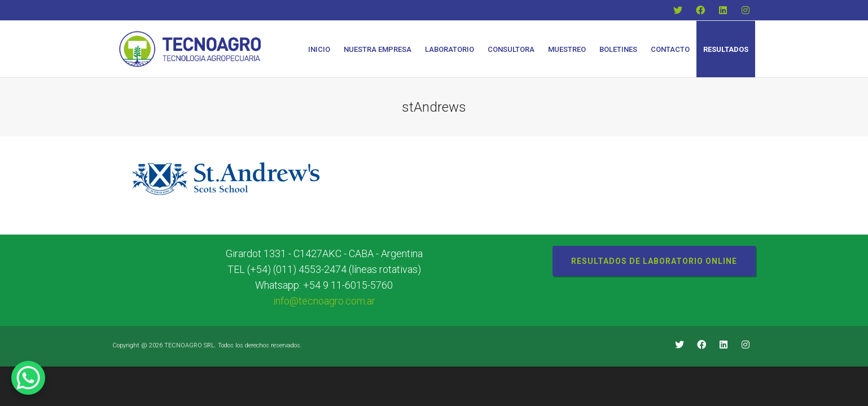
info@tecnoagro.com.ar (324, 301)
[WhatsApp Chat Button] (28, 378)
